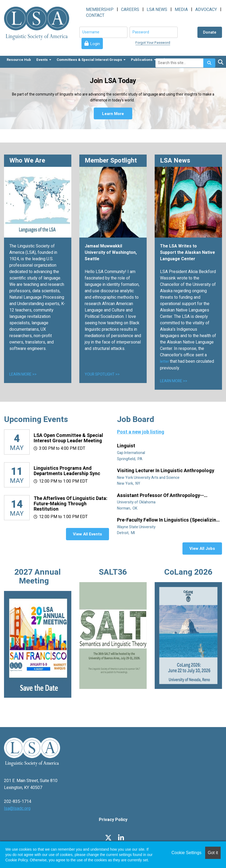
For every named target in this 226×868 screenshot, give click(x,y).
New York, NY (129, 484)
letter (165, 362)
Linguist (127, 446)
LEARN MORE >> (23, 374)
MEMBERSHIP (100, 10)
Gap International (131, 453)
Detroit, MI (126, 533)
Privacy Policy (113, 820)
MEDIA (181, 10)
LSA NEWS (157, 10)
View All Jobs (202, 549)
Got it (213, 853)
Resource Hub (19, 60)
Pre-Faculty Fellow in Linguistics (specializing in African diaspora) (168, 520)
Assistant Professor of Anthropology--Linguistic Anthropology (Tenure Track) (162, 496)
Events (44, 60)
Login (95, 44)
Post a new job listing (141, 432)
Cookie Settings (186, 853)
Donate (210, 32)
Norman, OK (128, 508)
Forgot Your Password (153, 43)
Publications (143, 60)
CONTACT (95, 15)
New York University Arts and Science (149, 478)
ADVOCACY (206, 10)
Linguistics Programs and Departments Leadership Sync (67, 471)
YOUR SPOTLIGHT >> (102, 374)
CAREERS (130, 10)
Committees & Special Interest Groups (91, 60)
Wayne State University (137, 527)
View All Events (87, 534)
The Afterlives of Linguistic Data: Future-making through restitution (71, 504)
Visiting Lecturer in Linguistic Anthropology (166, 471)
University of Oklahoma (137, 502)
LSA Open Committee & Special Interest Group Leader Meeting (68, 438)
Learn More (113, 113)
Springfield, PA (130, 459)
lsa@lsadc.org (17, 808)
